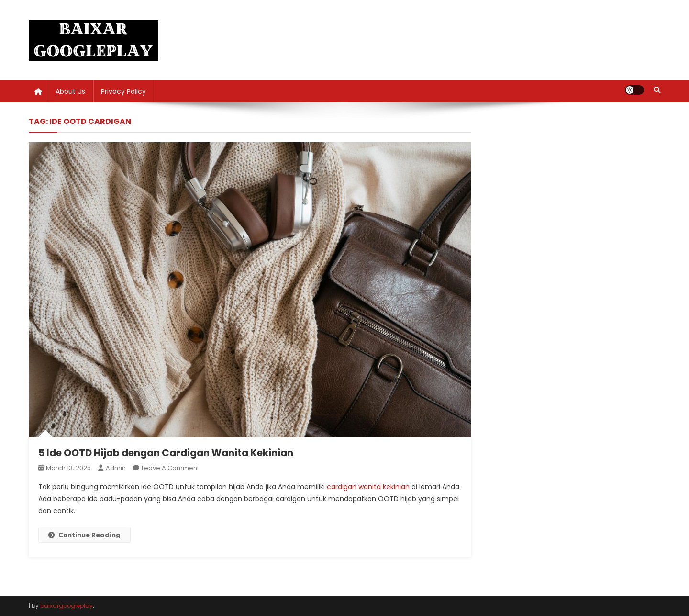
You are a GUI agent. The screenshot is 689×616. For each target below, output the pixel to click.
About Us (70, 91)
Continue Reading (84, 535)
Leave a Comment (170, 468)
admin (116, 468)
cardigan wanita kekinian (368, 487)
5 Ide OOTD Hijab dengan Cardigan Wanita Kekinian (166, 453)
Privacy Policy (123, 91)
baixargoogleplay (67, 606)
